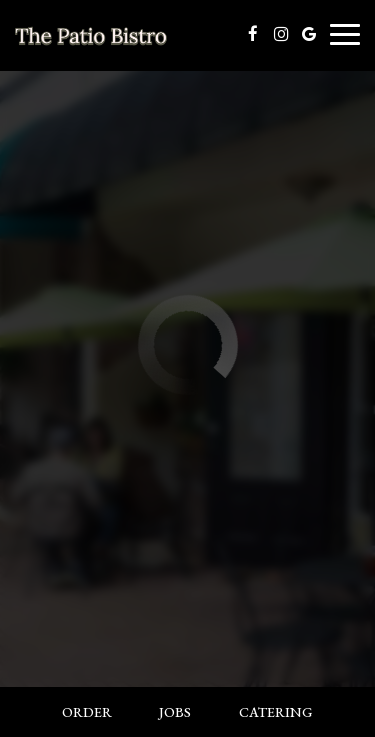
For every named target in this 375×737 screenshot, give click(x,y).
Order (87, 712)
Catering (276, 712)
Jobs (175, 712)
